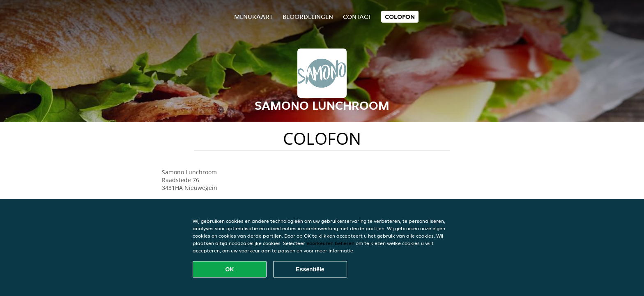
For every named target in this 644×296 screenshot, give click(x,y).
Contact (357, 17)
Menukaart (253, 17)
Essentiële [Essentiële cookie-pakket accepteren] (310, 269)
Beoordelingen (308, 17)
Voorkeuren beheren (330, 243)
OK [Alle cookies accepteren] (230, 269)
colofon (400, 17)
